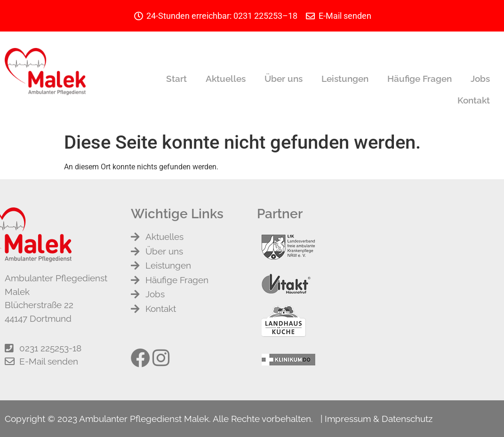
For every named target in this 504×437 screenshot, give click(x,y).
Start (176, 79)
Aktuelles (226, 79)
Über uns (284, 79)
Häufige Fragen (420, 79)
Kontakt (474, 100)
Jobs (480, 79)
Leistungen (345, 79)
